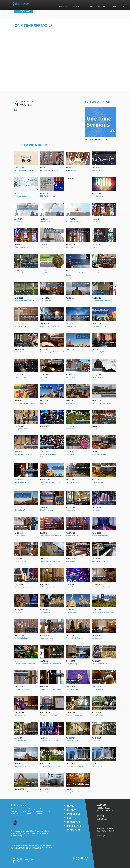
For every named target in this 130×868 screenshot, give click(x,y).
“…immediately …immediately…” (51, 664)
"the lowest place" (21, 715)
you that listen (71, 403)
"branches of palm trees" (75, 715)
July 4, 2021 (44, 273)
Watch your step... (47, 638)
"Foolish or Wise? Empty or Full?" (103, 613)
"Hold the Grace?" (47, 301)
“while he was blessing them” (50, 766)
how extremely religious (100, 561)
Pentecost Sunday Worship (50, 171)
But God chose (20, 536)
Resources (103, 6)
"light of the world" (47, 613)
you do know (70, 561)
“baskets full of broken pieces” (51, 690)
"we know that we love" (23, 766)
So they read (70, 378)
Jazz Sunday (96, 273)
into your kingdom (98, 482)
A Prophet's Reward (21, 429)
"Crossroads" (96, 741)
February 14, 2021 (72, 181)
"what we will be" (72, 613)
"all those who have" (21, 638)
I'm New (72, 810)
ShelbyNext (101, 836)
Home (71, 806)
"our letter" (18, 613)
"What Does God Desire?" (101, 587)
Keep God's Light (98, 352)
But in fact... (44, 403)
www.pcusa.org (16, 836)
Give (114, 6)
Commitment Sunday (99, 326)
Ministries (77, 6)
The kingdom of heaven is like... (51, 561)
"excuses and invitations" (49, 715)
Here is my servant (47, 510)
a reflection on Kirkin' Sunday (25, 403)
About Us (63, 6)
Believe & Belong (20, 561)
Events (90, 6)
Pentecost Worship (21, 247)
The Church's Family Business (51, 536)
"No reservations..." (73, 690)
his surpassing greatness (23, 587)
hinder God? (70, 429)
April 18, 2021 (19, 222)
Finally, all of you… (21, 482)
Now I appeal (96, 510)
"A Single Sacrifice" (72, 792)
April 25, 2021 (45, 222)
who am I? (69, 587)
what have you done (73, 352)
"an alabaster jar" (98, 690)
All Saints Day (97, 171)
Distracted (70, 455)
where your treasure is (100, 455)
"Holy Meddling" (72, 664)
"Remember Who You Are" (50, 741)
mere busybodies (72, 482)
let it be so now (97, 638)
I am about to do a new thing (50, 326)
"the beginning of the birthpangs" (52, 352)
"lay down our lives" (73, 741)
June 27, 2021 (19, 273)
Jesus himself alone (73, 536)
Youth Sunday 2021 (99, 196)
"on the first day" (98, 715)
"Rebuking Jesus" (46, 792)
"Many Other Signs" (21, 741)
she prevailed (97, 429)
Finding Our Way (20, 510)
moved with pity (46, 429)
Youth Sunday (71, 171)
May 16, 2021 (97, 222)
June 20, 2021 (97, 247)
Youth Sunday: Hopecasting (102, 403)
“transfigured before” (22, 690)
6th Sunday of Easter (73, 222)
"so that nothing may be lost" (24, 301)
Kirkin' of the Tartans (48, 196)
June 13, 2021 (71, 247)
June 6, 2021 (45, 247)
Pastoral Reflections (22, 378)
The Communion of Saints (23, 792)
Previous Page (24, 11)
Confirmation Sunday (22, 196)
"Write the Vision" (98, 766)
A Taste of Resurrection (100, 536)
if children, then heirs (48, 587)
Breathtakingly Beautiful (75, 638)
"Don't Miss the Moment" (101, 664)
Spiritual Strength (21, 326)
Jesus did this (45, 378)
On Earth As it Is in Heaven (24, 455)
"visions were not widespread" (25, 664)
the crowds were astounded (102, 301)
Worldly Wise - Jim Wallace (24, 171)
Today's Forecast (98, 378)
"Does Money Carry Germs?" (76, 766)
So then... (69, 301)
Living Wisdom (71, 326)
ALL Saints (18, 352)
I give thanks (70, 510)
